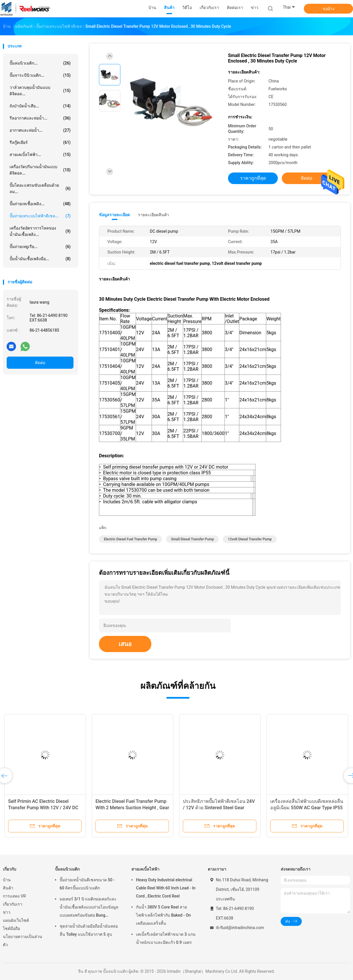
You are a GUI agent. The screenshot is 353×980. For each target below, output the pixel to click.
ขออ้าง (329, 9)
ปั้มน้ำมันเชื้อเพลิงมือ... (40, 259)
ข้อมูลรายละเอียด (114, 215)
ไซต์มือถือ (11, 928)
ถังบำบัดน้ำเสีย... (40, 106)
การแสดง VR (14, 896)
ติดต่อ (40, 363)
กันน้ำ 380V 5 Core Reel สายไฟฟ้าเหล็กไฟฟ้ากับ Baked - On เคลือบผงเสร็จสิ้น (163, 915)
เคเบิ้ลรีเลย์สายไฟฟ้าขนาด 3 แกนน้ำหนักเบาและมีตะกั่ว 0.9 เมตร (166, 938)
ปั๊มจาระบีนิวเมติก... (40, 75)
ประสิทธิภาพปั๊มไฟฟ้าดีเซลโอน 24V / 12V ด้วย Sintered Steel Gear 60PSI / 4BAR (219, 808)
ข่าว (7, 912)
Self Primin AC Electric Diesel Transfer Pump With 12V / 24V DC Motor (43, 808)
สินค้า (8, 888)
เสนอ (125, 644)
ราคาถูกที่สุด (253, 178)
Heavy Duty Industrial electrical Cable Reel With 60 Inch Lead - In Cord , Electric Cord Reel (166, 888)
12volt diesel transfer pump (250, 539)
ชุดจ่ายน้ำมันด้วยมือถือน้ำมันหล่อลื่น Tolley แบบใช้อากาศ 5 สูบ (89, 930)
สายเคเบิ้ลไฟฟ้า (145, 869)
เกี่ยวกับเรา (13, 904)
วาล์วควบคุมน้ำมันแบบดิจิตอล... (40, 91)
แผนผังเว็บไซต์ (16, 920)
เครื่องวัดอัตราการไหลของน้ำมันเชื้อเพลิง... (40, 231)
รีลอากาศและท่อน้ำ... (40, 118)
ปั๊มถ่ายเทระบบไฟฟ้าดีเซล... (40, 216)
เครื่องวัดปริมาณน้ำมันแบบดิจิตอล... (40, 170)
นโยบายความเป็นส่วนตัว (23, 941)
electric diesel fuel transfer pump (130, 539)
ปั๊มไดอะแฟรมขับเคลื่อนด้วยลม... (40, 188)
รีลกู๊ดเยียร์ (40, 142)
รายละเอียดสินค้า (153, 215)
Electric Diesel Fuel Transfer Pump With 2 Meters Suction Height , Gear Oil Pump (132, 808)
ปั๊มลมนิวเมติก (67, 869)
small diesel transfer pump (193, 539)
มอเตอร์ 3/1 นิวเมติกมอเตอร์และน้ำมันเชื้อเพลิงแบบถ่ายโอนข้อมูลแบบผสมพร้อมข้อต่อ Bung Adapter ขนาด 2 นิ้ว (89, 908)
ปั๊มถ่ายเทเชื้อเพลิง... (40, 204)
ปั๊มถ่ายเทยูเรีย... (40, 247)
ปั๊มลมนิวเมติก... (40, 63)
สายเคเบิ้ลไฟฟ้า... (40, 155)
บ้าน (7, 880)
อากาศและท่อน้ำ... (40, 130)
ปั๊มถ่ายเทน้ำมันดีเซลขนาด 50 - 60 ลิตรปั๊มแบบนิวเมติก (87, 884)
